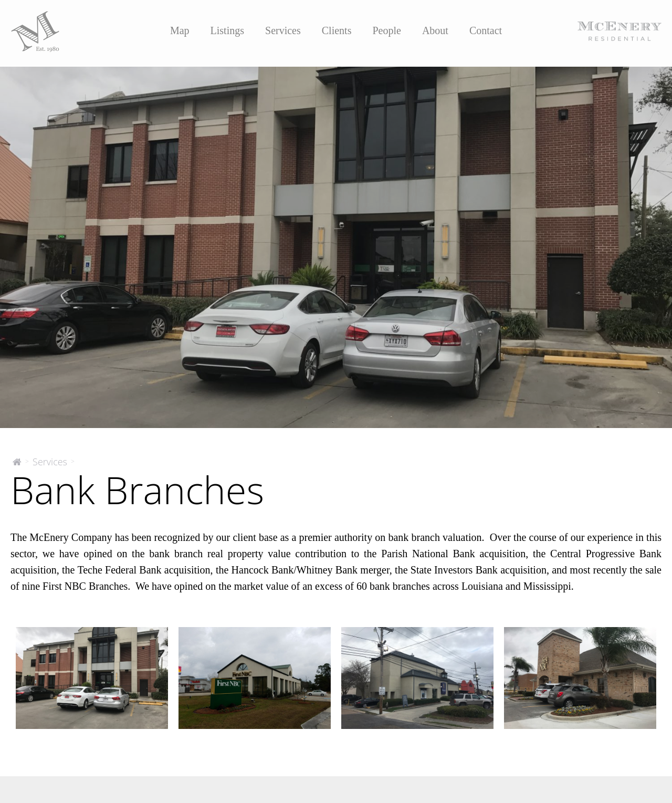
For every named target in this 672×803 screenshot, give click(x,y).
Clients (337, 30)
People (386, 30)
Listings (227, 30)
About (435, 30)
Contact (486, 30)
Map (180, 30)
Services (283, 30)
